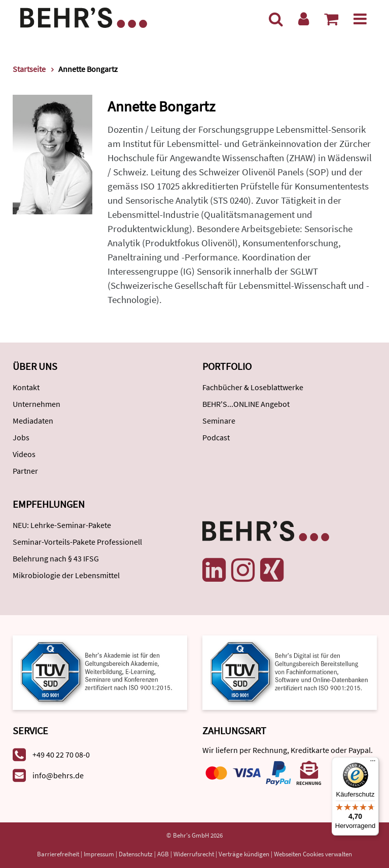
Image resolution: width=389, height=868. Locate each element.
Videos (24, 454)
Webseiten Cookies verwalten (313, 854)
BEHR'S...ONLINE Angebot (246, 404)
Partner (25, 471)
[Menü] (360, 19)
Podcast (216, 437)
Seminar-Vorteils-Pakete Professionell (77, 542)
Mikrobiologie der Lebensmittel (66, 575)
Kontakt (26, 387)
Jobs (21, 437)
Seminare (219, 421)
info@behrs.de (58, 775)
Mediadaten (33, 421)
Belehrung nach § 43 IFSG (56, 558)
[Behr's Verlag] (84, 16)
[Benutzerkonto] (304, 19)
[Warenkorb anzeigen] (331, 19)
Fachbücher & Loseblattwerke (253, 387)
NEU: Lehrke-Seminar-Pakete (62, 525)
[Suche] (276, 19)
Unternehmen (37, 404)
